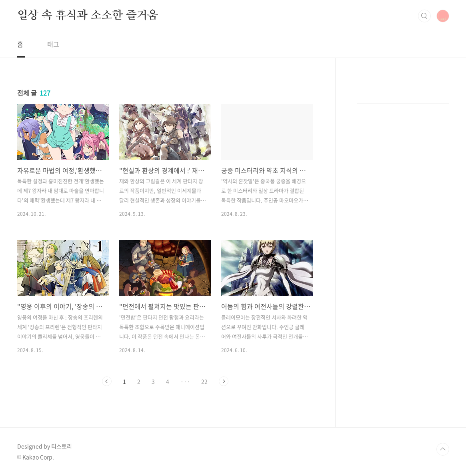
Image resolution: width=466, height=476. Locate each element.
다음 (224, 381)
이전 (107, 381)
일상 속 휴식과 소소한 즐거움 (88, 16)
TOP (443, 449)
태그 (53, 44)
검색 (424, 16)
